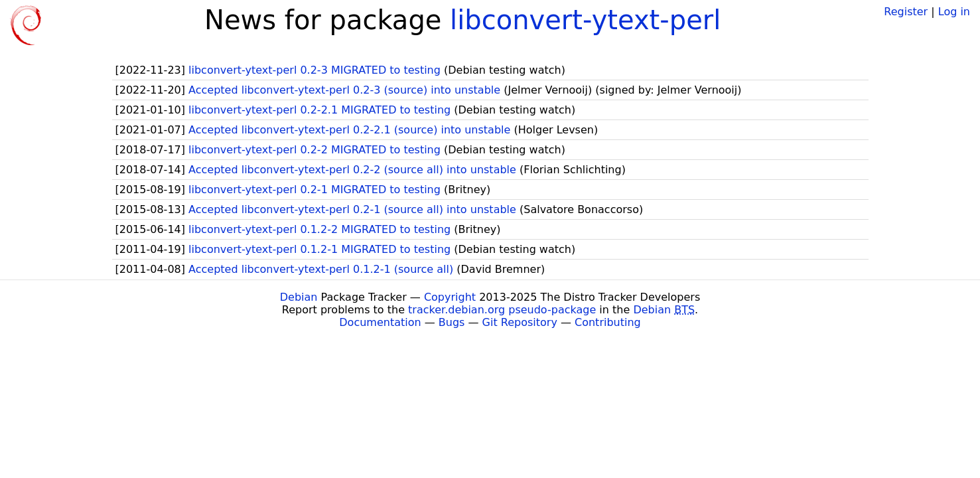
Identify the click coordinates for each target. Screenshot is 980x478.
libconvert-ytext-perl (585, 20)
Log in (954, 12)
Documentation (380, 322)
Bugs (452, 322)
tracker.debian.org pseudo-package (502, 310)
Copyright (450, 297)
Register (906, 12)
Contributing (608, 322)
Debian (299, 297)
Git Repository (520, 322)
